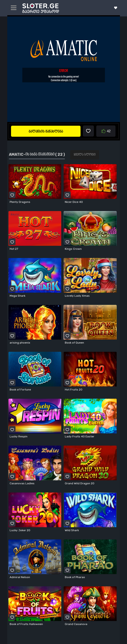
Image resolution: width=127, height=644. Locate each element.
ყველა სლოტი (85, 155)
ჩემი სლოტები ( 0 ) (116, 8)
